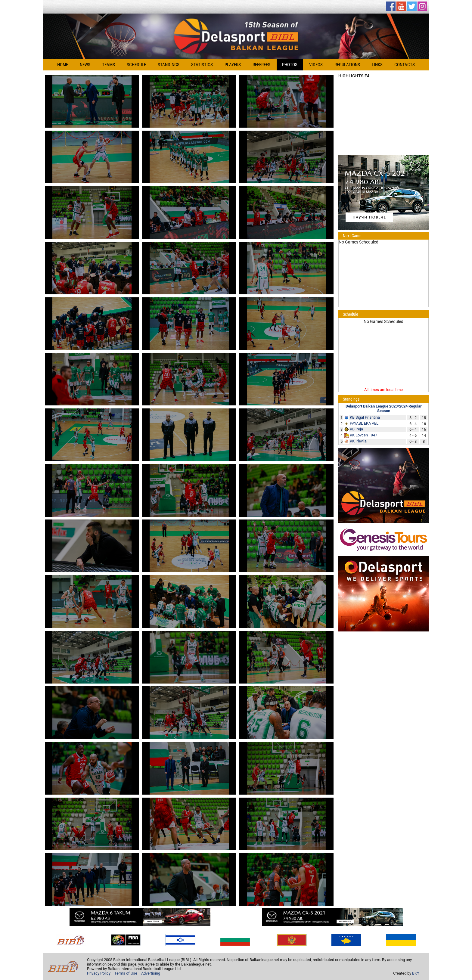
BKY (416, 973)
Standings (169, 65)
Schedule (136, 65)
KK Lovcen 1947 (363, 435)
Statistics (202, 65)
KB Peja (356, 429)
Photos (290, 65)
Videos (316, 65)
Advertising (151, 973)
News (85, 65)
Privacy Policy (99, 973)
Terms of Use (126, 973)
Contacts (405, 65)
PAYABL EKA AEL (364, 423)
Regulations (347, 65)
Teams (109, 65)
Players (233, 65)
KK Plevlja (358, 441)
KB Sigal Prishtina (365, 417)
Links (377, 65)
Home (63, 65)
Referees (261, 65)
